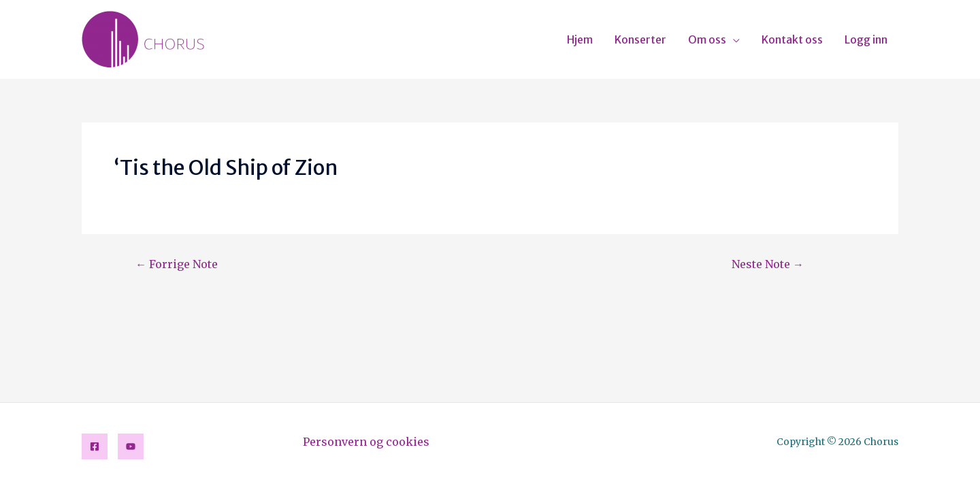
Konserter (640, 39)
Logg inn (866, 39)
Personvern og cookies (366, 442)
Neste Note (768, 264)
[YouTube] (131, 446)
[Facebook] (95, 446)
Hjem (580, 39)
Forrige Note (177, 264)
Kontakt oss (792, 39)
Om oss (707, 39)
